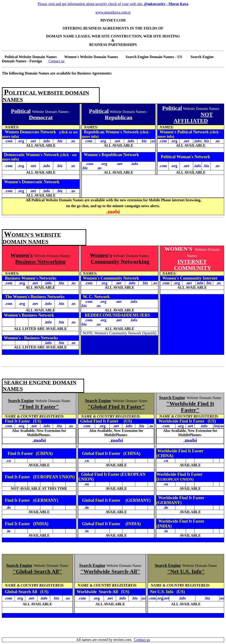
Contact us (56, 61)
